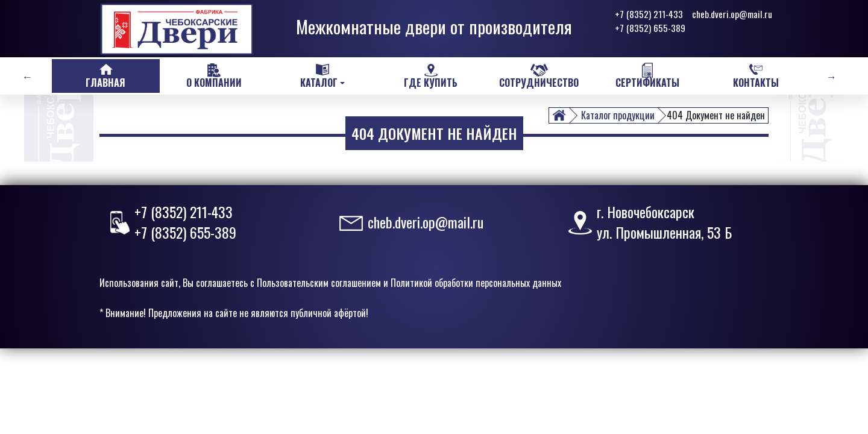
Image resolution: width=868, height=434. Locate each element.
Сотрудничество (539, 83)
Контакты (756, 83)
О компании (214, 83)
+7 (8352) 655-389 (650, 28)
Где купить (431, 83)
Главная (105, 83)
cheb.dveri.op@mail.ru (732, 14)
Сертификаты (647, 83)
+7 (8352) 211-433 (649, 14)
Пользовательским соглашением (319, 283)
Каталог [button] (319, 83)
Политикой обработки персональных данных (476, 283)
